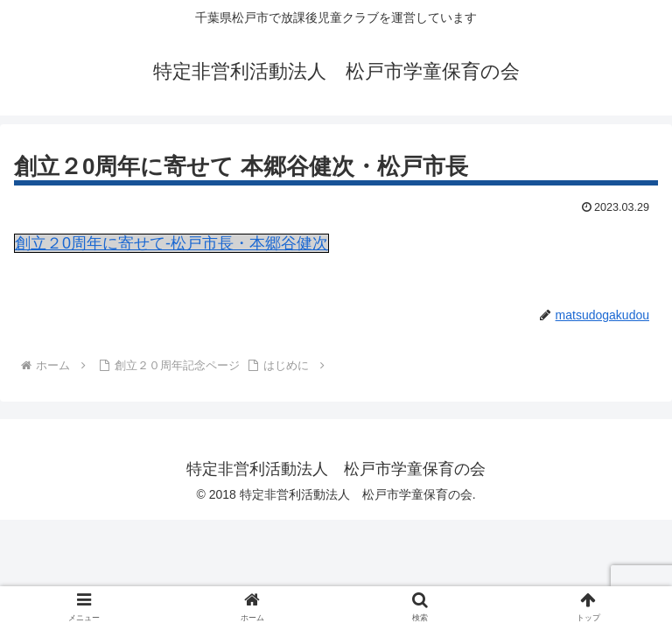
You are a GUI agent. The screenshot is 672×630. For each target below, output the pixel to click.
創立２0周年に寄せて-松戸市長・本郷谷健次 (171, 243)
